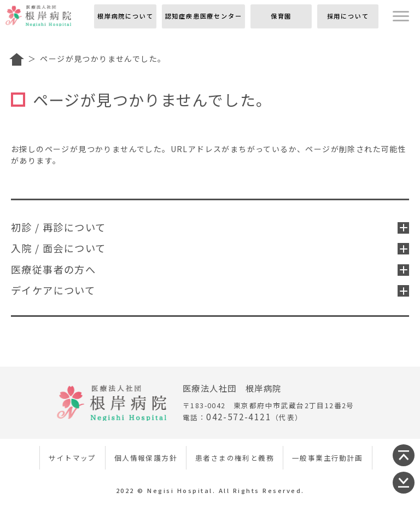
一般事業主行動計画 (328, 458)
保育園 (281, 16)
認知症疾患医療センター (204, 16)
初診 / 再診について (210, 227)
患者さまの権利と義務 (235, 458)
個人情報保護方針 (146, 458)
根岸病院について (125, 16)
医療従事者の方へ (210, 269)
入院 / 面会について (210, 248)
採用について (348, 16)
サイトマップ (72, 458)
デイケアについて (210, 290)
